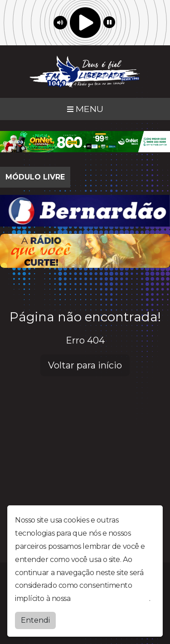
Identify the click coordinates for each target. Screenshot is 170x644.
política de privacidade (111, 598)
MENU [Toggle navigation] (85, 109)
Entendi (35, 620)
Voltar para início (85, 365)
